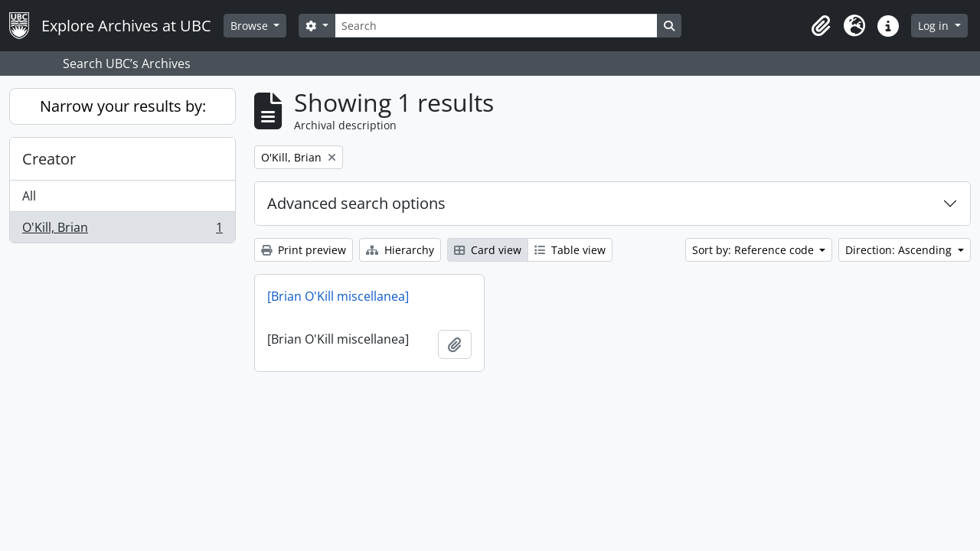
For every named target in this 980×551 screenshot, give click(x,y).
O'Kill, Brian (122, 230)
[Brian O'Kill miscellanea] (338, 296)
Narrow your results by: (123, 106)
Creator (49, 159)
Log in (935, 26)
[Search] (496, 26)
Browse (251, 26)
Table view (570, 250)
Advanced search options (356, 203)
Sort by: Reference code (755, 250)
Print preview (304, 250)
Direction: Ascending (900, 250)
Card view (488, 250)
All (29, 196)
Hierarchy (400, 250)
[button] (821, 26)
